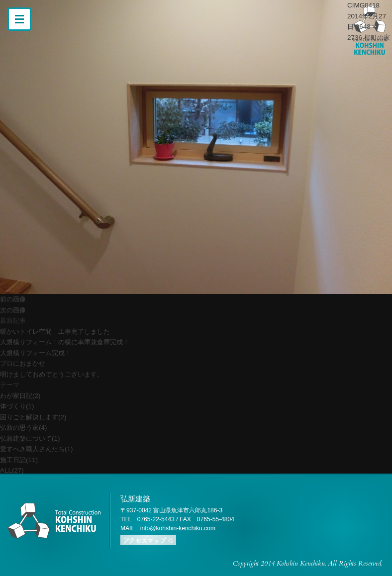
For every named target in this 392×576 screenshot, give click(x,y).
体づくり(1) (17, 406)
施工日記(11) (19, 460)
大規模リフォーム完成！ (36, 353)
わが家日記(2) (20, 396)
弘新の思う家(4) (23, 428)
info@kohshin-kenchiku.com (178, 528)
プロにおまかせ (23, 363)
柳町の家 (377, 38)
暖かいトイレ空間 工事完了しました (55, 332)
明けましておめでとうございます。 (52, 374)
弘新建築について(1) (30, 438)
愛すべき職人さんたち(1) (36, 449)
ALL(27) (12, 470)
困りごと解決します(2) (33, 417)
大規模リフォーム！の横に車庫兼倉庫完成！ (65, 342)
